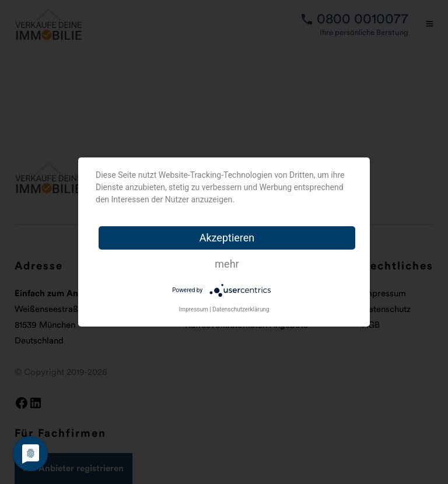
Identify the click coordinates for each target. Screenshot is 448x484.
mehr (227, 264)
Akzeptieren (227, 238)
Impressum (193, 309)
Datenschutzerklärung (241, 309)
